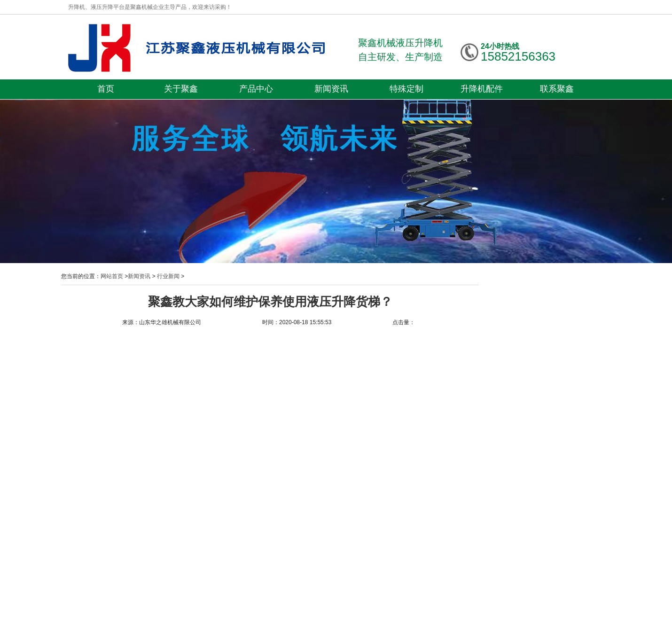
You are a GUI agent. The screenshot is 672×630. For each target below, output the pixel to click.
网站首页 (112, 276)
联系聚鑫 (557, 89)
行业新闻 (168, 276)
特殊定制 (406, 89)
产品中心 (256, 89)
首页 (106, 89)
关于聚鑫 (181, 89)
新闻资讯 (331, 89)
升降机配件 (482, 89)
